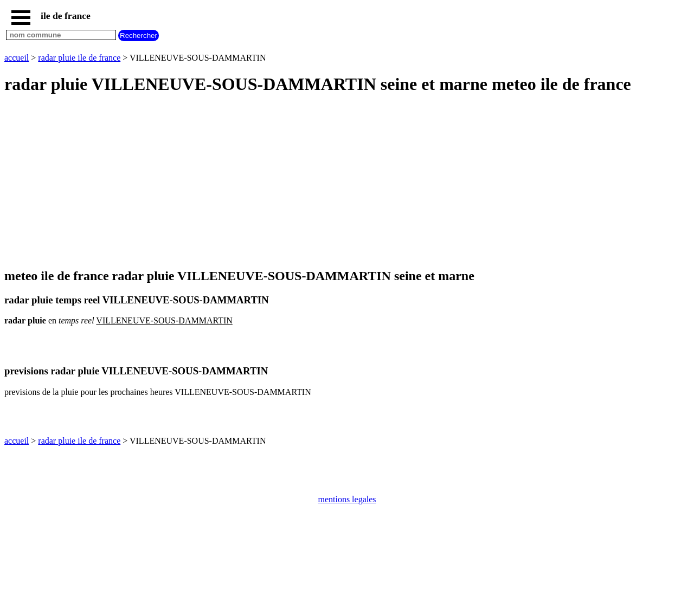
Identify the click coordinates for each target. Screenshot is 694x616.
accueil (17, 58)
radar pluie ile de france (79, 58)
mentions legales (347, 499)
